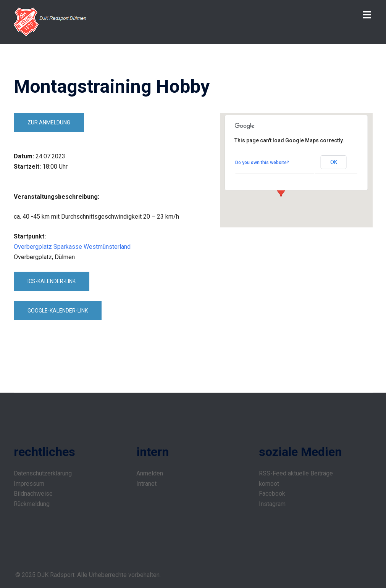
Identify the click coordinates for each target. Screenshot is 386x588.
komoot (269, 484)
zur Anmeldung (49, 122)
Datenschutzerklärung (43, 473)
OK (334, 162)
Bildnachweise (33, 494)
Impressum (29, 484)
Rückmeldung (32, 504)
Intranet (146, 484)
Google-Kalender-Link (58, 311)
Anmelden (150, 473)
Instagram (272, 504)
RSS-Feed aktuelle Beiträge (296, 473)
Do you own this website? (262, 163)
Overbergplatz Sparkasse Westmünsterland (72, 247)
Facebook (272, 494)
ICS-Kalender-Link (52, 281)
